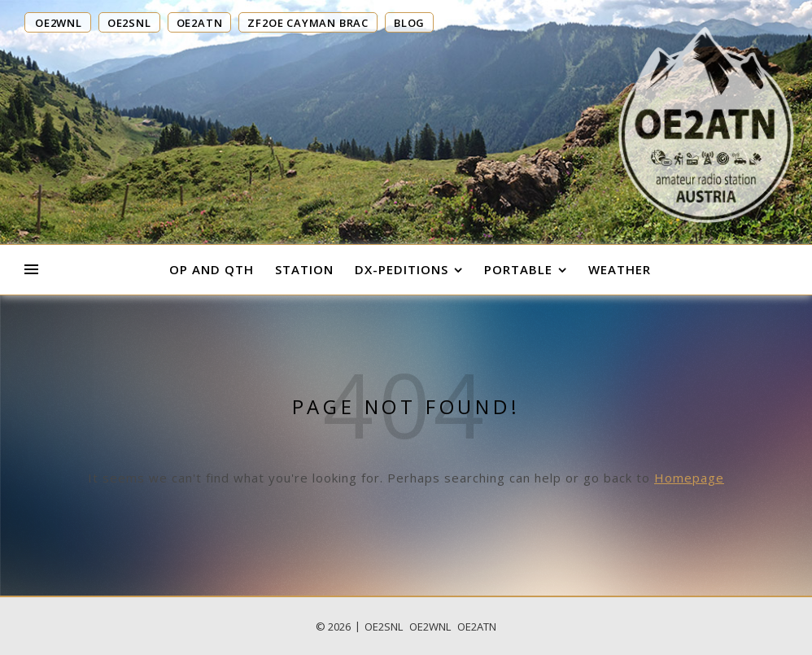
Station (304, 269)
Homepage (689, 478)
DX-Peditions (402, 269)
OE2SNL (384, 627)
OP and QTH (212, 269)
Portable (518, 269)
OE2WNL (430, 627)
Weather (620, 269)
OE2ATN (477, 627)
